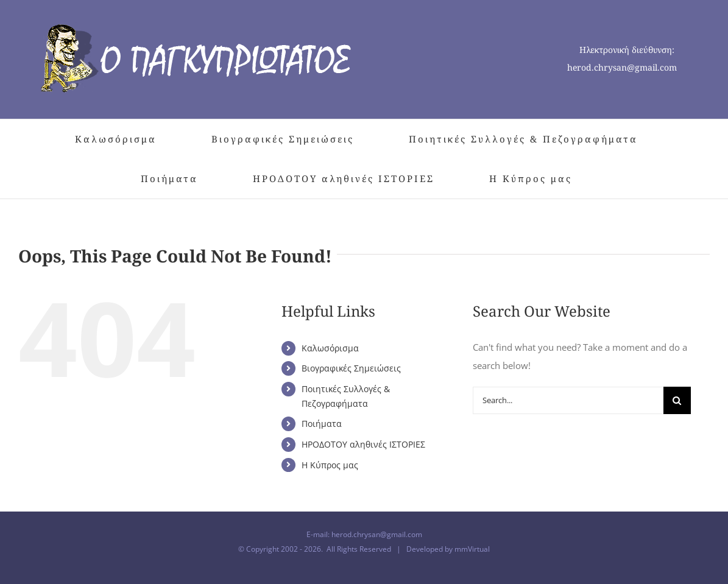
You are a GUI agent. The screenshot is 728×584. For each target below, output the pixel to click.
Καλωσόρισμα (330, 348)
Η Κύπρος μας (330, 465)
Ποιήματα (322, 424)
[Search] (677, 400)
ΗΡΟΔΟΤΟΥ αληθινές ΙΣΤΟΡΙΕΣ (363, 444)
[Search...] (568, 400)
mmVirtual (472, 549)
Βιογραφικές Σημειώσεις (351, 368)
